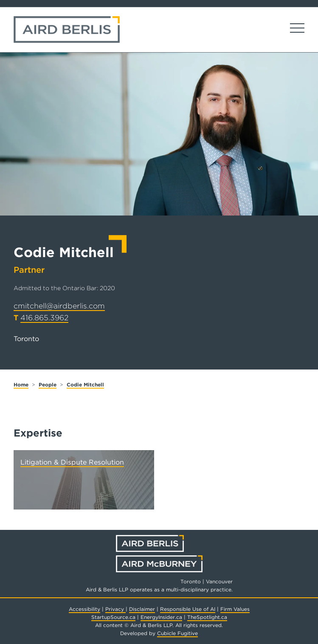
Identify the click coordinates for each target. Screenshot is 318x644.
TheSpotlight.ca (207, 617)
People (48, 385)
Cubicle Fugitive (177, 633)
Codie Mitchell (85, 385)
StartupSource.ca (113, 617)
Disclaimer (142, 609)
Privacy (115, 609)
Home (21, 385)
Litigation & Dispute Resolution (72, 462)
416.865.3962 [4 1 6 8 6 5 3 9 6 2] (44, 318)
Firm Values (235, 609)
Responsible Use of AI (188, 609)
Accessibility (84, 609)
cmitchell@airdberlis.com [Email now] (59, 306)
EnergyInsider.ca (161, 617)
